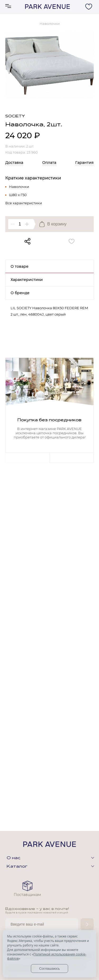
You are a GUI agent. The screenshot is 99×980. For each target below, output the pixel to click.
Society (15, 116)
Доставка (14, 163)
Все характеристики (24, 203)
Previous (27, 458)
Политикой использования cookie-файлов (47, 956)
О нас (13, 858)
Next (72, 458)
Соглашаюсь (49, 969)
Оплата (49, 163)
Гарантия (84, 163)
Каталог (17, 867)
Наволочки (19, 187)
